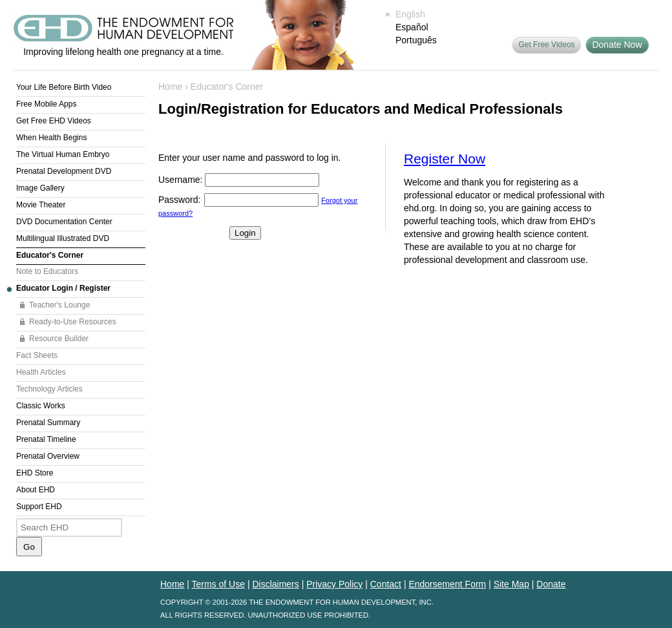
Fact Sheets (37, 355)
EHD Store (35, 473)
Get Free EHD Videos (54, 121)
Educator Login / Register (63, 288)
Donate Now (617, 45)
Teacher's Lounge (59, 305)
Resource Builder (59, 339)
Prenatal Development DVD (64, 171)
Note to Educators (47, 271)
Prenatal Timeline (46, 439)
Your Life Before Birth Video (64, 87)
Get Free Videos (546, 45)
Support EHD (39, 507)
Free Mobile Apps (46, 104)
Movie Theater (41, 205)
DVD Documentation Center (64, 222)
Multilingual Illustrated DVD (63, 238)
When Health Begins (51, 138)
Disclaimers (275, 584)
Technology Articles (49, 389)
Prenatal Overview (48, 456)
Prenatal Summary (48, 423)
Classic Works (41, 406)
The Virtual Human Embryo (63, 154)
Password (178, 200)
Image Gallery (40, 188)
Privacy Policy (334, 584)
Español (412, 27)
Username (179, 180)
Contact (386, 584)
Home (170, 87)
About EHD (36, 490)
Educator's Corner (50, 255)
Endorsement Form (447, 584)
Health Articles (41, 372)
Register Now (445, 159)
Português (416, 40)
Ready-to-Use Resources (73, 322)
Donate (551, 584)
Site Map (511, 584)
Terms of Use (218, 584)
